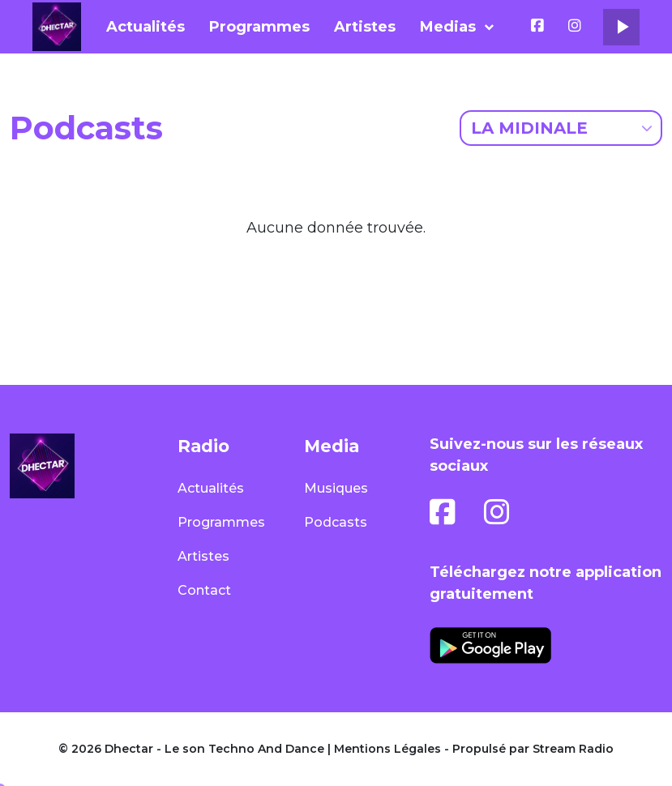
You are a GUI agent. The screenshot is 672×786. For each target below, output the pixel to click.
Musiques (336, 488)
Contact (204, 590)
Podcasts (336, 522)
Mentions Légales (387, 749)
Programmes (259, 27)
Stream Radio (573, 749)
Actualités (146, 27)
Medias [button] (448, 27)
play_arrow (622, 27)
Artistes (365, 27)
